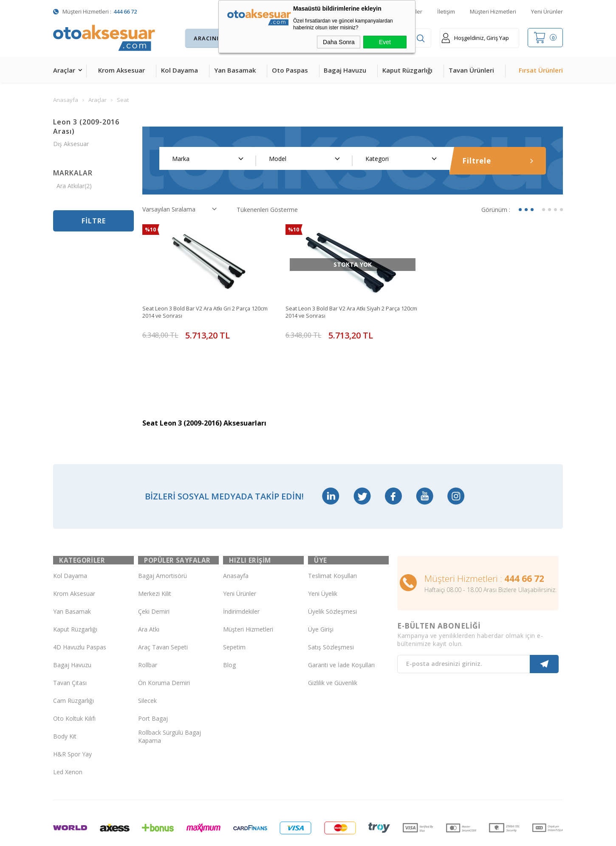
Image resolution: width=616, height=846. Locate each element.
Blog (229, 634)
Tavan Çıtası (70, 652)
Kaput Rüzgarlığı (407, 70)
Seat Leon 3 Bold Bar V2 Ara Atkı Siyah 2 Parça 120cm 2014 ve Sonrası (350, 313)
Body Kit (65, 705)
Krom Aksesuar (122, 70)
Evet (385, 42)
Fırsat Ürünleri (541, 70)
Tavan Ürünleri (471, 70)
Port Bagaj (153, 687)
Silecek (147, 670)
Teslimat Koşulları (332, 545)
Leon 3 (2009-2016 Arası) (86, 127)
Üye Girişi (321, 598)
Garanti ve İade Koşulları (341, 634)
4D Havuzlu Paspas (80, 616)
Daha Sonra (339, 42)
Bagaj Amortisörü (162, 545)
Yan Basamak (235, 70)
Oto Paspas (290, 70)
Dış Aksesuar (71, 144)
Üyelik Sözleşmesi (332, 580)
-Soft (264, 835)
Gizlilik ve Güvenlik (333, 652)
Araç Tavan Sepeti (163, 616)
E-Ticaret (284, 835)
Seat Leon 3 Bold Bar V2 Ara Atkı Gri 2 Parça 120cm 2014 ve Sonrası (203, 313)
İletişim (446, 11)
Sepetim (234, 616)
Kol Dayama (179, 70)
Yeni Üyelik (323, 563)
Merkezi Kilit (155, 563)
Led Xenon (68, 741)
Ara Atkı (149, 598)
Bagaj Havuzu (345, 70)
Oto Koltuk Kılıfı (74, 687)
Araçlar (64, 70)
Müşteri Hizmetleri (493, 11)
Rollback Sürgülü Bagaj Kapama (170, 705)
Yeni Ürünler (547, 11)
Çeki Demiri (154, 580)
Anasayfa (236, 545)
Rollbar (148, 634)
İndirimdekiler (241, 580)
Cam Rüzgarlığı (73, 670)
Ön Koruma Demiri (164, 652)
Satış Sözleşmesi (331, 616)
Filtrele (498, 161)
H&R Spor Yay (72, 723)
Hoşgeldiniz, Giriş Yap (475, 38)
